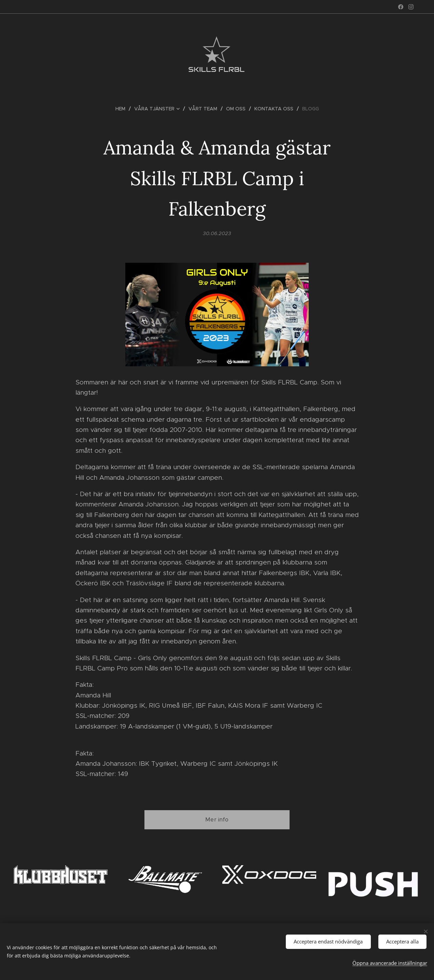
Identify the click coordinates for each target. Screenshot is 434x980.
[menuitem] (123, 109)
